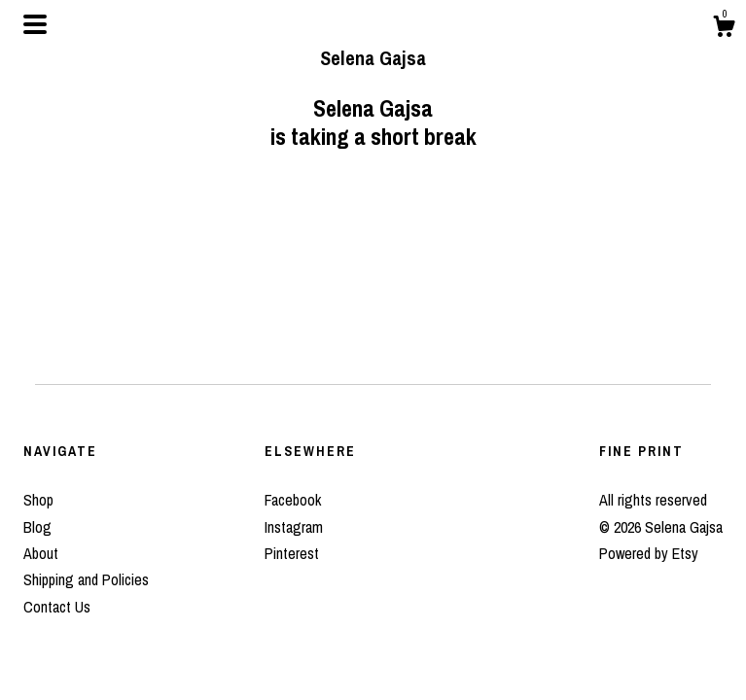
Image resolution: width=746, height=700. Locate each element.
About (41, 553)
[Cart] (724, 29)
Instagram (294, 527)
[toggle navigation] (35, 24)
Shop (38, 500)
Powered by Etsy (649, 553)
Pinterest (292, 553)
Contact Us (57, 607)
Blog (37, 527)
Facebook (293, 500)
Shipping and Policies (86, 579)
